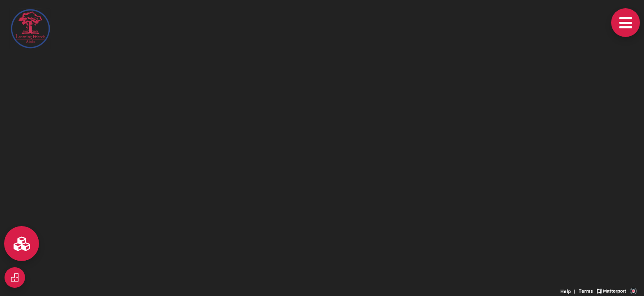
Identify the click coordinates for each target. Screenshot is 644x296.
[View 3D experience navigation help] (569, 290)
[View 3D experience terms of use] (586, 290)
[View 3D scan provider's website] (633, 290)
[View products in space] (626, 23)
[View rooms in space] (22, 244)
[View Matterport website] (611, 290)
